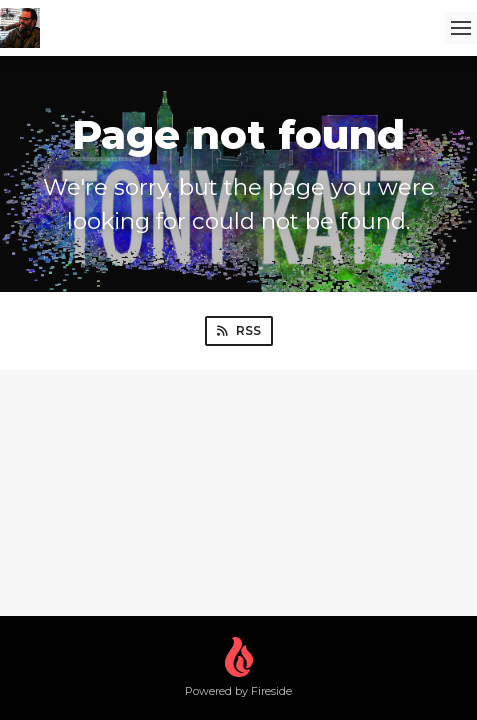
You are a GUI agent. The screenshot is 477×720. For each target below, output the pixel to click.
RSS (239, 330)
